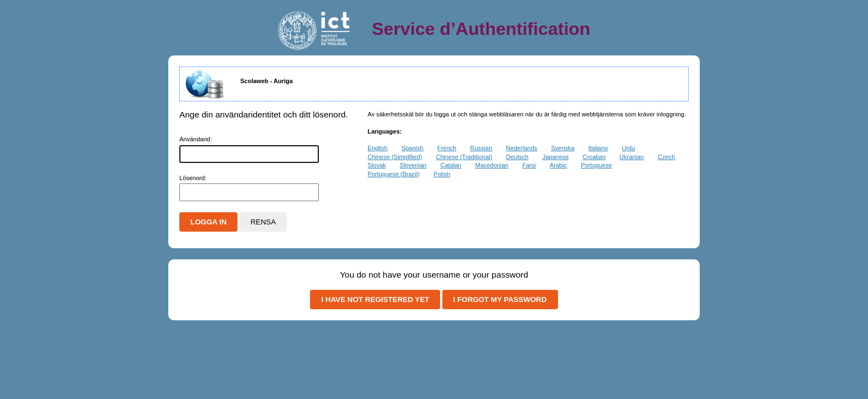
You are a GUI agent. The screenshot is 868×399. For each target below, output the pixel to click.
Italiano (598, 148)
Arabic (558, 165)
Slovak (377, 165)
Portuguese (596, 165)
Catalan (451, 165)
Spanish (412, 148)
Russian (481, 148)
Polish (442, 174)
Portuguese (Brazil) (394, 174)
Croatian (594, 157)
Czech (666, 157)
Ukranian (632, 157)
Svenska (562, 148)
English (378, 148)
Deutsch (517, 157)
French (447, 148)
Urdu (628, 148)
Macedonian (492, 165)
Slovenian (413, 165)
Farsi (529, 165)
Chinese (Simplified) (395, 157)
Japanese (556, 157)
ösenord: (193, 178)
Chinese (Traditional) (464, 157)
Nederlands (521, 148)
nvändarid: (196, 139)
